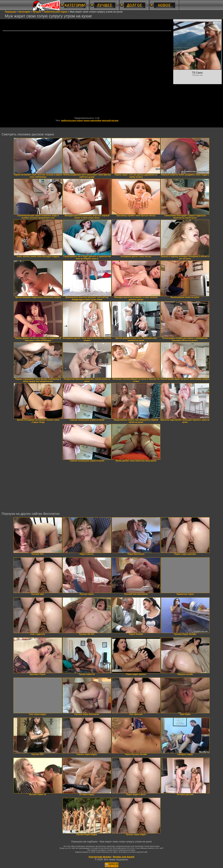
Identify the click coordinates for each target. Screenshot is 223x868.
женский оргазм (110, 120)
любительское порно (72, 120)
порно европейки (92, 120)
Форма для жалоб (124, 857)
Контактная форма (100, 857)
